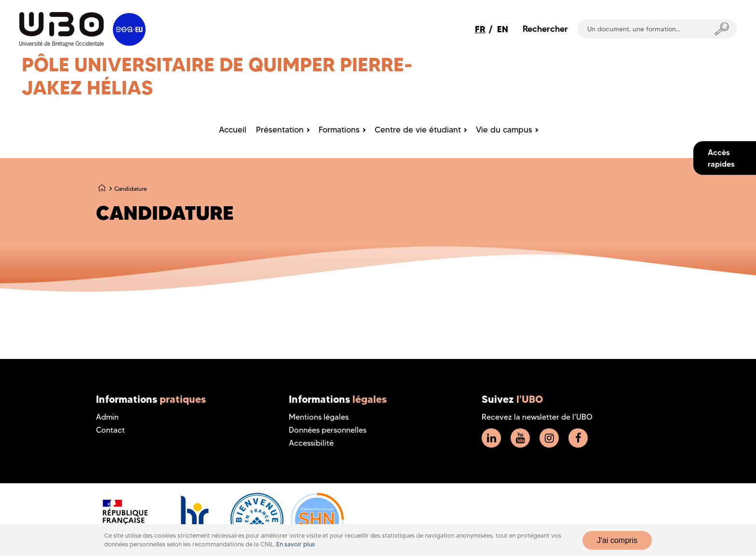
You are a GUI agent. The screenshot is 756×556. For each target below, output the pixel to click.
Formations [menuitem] (339, 130)
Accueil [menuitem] (233, 130)
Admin (107, 417)
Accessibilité (311, 443)
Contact (110, 430)
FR (480, 29)
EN (503, 29)
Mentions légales (319, 417)
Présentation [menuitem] (280, 130)
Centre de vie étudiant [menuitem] (418, 130)
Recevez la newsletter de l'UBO (537, 417)
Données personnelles (328, 430)
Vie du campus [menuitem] (504, 130)
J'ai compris (617, 540)
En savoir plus (296, 544)
